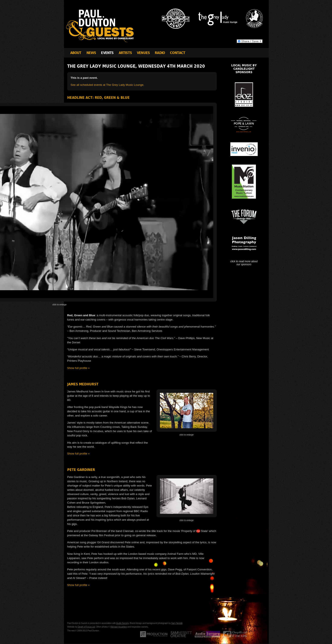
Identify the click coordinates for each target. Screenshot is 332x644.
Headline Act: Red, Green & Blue (98, 98)
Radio (160, 53)
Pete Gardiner (81, 470)
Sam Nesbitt (177, 623)
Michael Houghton (119, 627)
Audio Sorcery (122, 623)
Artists (125, 53)
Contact (178, 53)
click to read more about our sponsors (244, 263)
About (76, 53)
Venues (143, 53)
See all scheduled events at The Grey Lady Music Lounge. (107, 85)
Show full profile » (78, 368)
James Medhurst (83, 384)
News (91, 53)
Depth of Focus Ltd (86, 627)
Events (107, 53)
